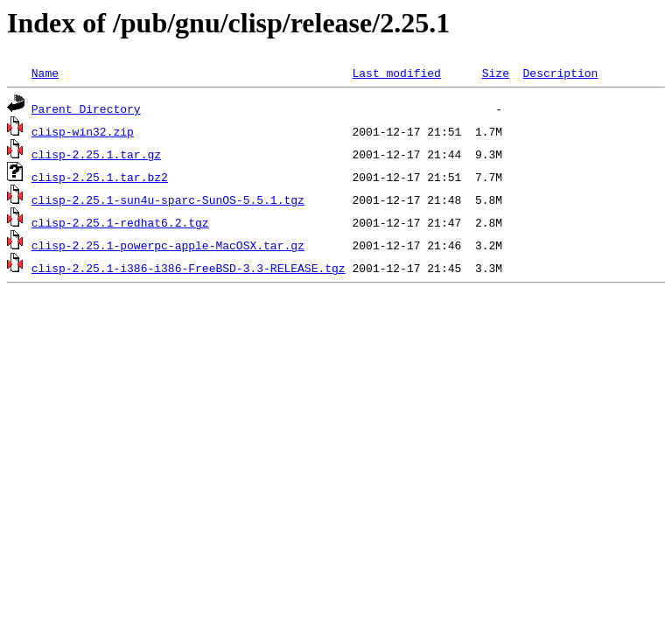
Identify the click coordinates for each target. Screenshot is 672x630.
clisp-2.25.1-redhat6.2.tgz (120, 222)
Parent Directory (86, 108)
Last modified (396, 73)
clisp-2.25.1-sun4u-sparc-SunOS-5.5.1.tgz (168, 199)
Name (45, 73)
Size (496, 73)
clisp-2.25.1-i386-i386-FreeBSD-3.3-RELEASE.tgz (189, 268)
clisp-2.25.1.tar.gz (96, 154)
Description (560, 73)
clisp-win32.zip (83, 131)
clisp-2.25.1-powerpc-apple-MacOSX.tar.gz (168, 245)
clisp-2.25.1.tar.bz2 (100, 177)
